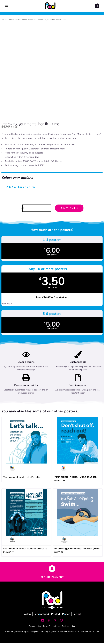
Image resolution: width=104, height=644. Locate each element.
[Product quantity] (37, 209)
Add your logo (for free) (22, 188)
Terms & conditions (52, 627)
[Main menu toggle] (6, 6)
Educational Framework (27, 20)
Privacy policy (35, 627)
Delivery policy (69, 627)
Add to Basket (69, 209)
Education (13, 20)
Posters (4, 20)
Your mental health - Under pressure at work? (25, 551)
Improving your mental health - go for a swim (77, 551)
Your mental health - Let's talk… (22, 478)
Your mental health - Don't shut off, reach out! (75, 479)
